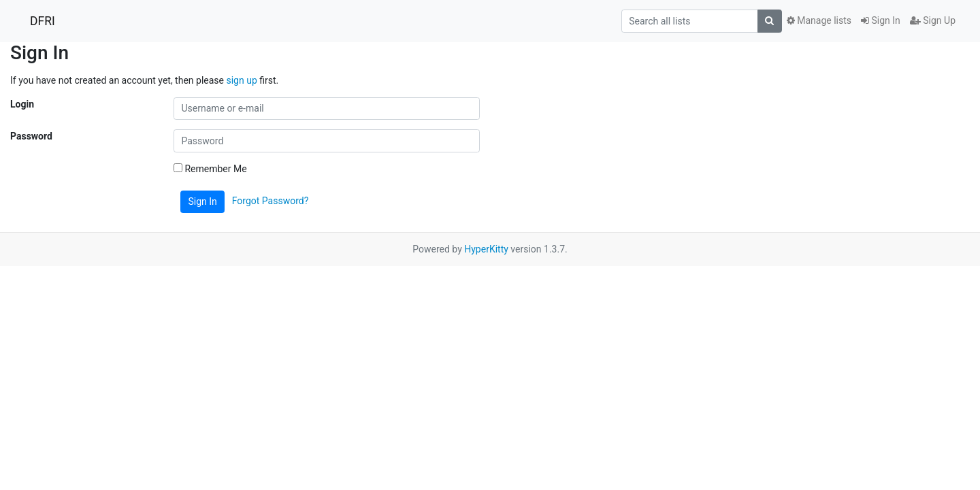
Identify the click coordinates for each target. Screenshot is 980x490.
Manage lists (819, 20)
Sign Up (933, 20)
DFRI (43, 21)
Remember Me (210, 169)
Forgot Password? (271, 201)
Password (31, 136)
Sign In (881, 20)
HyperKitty (486, 249)
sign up (241, 80)
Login (22, 104)
